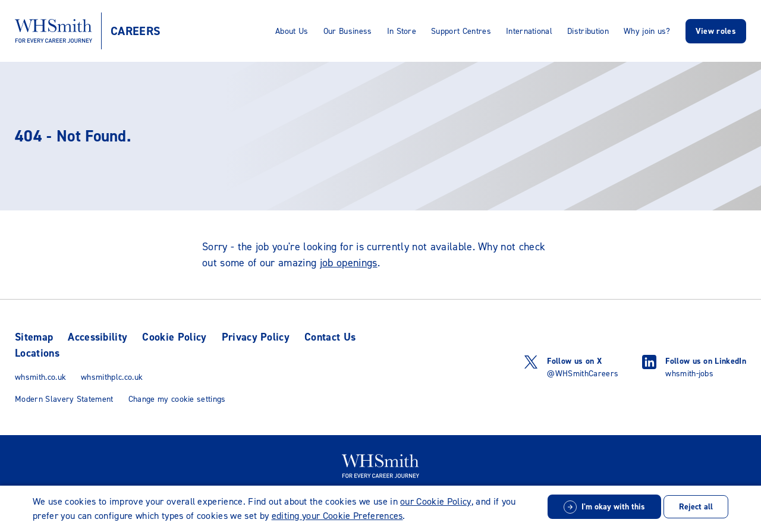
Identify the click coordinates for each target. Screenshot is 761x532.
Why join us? (647, 31)
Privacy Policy (256, 337)
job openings (349, 263)
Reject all (696, 507)
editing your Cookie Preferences (337, 516)
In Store (402, 31)
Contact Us (330, 337)
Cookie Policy (174, 337)
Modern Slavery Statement (64, 399)
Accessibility (98, 337)
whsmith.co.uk (40, 377)
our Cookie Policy (435, 501)
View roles (716, 31)
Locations (37, 353)
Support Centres (461, 31)
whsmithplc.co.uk (112, 377)
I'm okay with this (613, 507)
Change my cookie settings (177, 399)
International (529, 31)
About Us (292, 31)
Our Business (348, 31)
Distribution (588, 31)
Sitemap (34, 337)
